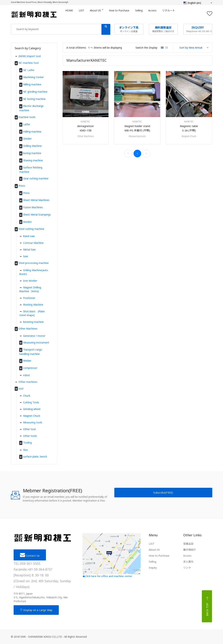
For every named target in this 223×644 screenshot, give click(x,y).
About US (100, 14)
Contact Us (30, 555)
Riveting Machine (33, 305)
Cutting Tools (31, 402)
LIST (84, 14)
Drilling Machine (33, 146)
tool (21, 389)
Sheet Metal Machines (37, 200)
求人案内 (188, 562)
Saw (25, 256)
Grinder (28, 139)
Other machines (28, 382)
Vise (25, 450)
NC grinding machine (36, 92)
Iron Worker (30, 281)
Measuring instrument (36, 342)
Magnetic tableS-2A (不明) (189, 129)
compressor (30, 368)
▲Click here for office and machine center (112, 556)
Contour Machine (33, 243)
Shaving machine (33, 160)
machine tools (27, 117)
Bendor (28, 222)
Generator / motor (34, 336)
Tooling (28, 443)
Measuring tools (137, 138)
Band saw (29, 236)
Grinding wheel (32, 409)
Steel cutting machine (32, 229)
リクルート (179, 14)
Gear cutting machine (36, 178)
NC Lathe (29, 70)
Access (161, 14)
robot (26, 375)
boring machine (32, 153)
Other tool (29, 429)
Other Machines (86, 138)
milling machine (32, 132)
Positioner (29, 298)
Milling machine (32, 84)
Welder (27, 361)
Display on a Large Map (36, 610)
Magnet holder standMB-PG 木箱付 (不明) (137, 129)
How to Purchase (125, 14)
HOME (70, 14)
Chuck (27, 396)
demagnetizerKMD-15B (85, 129)
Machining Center (34, 77)
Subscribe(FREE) (163, 493)
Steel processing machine (34, 263)
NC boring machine (35, 99)
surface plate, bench (35, 456)
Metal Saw (29, 249)
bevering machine (33, 322)
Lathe (27, 124)
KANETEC (85, 122)
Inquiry (153, 568)
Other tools (30, 436)
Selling (146, 14)
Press (22, 186)
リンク (187, 568)
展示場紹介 (190, 550)
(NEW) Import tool (30, 56)
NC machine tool (29, 63)
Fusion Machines (33, 207)
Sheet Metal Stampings (37, 215)
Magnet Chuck (189, 138)
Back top (207, 606)
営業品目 (188, 544)
